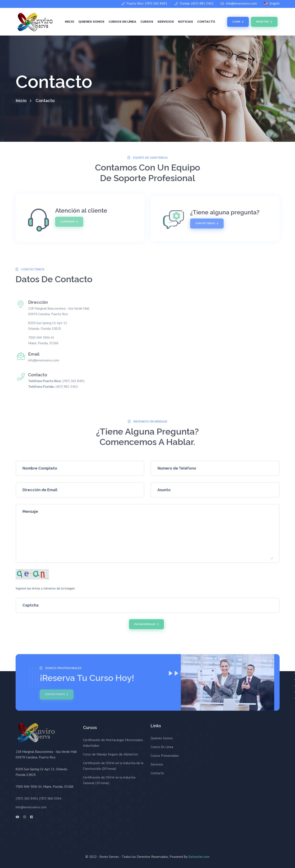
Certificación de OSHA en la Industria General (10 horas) (109, 782)
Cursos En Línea (122, 22)
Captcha (30, 605)
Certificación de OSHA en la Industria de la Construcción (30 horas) (113, 768)
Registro (264, 22)
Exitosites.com (199, 857)
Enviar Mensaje (146, 624)
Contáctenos (207, 225)
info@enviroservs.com (239, 4)
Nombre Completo (40, 468)
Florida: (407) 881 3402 (194, 4)
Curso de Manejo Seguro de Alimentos (111, 756)
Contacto (206, 22)
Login (238, 22)
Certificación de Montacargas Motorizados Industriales (113, 745)
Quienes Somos (91, 22)
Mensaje (30, 511)
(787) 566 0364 (50, 797)
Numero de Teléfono (177, 468)
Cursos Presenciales (165, 754)
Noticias (186, 22)
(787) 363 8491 (27, 797)
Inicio (70, 22)
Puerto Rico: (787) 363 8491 (144, 4)
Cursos (147, 22)
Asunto (164, 490)
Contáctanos (55, 694)
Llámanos (69, 220)
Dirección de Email (40, 490)
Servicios (166, 22)
